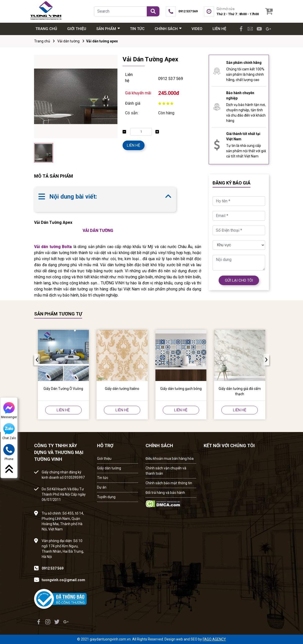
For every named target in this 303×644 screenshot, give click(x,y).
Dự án (102, 487)
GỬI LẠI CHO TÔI (239, 280)
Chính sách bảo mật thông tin (169, 483)
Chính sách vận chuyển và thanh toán (166, 471)
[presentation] (37, 360)
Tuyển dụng (106, 497)
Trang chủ (42, 41)
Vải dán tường (68, 41)
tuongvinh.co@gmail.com (63, 580)
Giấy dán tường (109, 468)
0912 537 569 (171, 79)
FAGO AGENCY (214, 639)
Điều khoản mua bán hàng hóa (170, 459)
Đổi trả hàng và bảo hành (165, 493)
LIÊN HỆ (134, 145)
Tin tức (103, 478)
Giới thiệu (104, 459)
